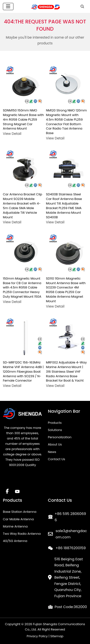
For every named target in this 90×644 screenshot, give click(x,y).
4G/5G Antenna (15, 541)
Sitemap (57, 636)
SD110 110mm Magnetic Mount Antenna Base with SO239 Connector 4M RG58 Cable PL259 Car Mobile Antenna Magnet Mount (66, 290)
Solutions (55, 430)
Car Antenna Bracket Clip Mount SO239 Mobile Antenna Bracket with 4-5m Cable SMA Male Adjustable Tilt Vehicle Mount (23, 206)
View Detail (12, 134)
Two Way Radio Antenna (22, 534)
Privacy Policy (37, 636)
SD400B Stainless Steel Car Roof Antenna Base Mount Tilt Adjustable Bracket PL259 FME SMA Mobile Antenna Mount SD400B (64, 206)
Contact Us (57, 459)
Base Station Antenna (20, 512)
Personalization (60, 437)
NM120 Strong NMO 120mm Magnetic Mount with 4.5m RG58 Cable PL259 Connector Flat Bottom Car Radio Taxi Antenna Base (66, 122)
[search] (82, 7)
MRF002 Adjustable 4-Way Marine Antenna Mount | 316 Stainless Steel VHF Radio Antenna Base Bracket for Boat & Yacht (66, 371)
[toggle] (8, 7)
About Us (55, 444)
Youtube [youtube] (17, 491)
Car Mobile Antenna (18, 519)
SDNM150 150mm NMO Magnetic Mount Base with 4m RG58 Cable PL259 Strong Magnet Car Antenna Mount (23, 119)
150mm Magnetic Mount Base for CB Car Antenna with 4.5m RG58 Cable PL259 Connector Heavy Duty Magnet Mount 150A (22, 288)
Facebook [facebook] (7, 491)
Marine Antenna (15, 526)
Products (55, 423)
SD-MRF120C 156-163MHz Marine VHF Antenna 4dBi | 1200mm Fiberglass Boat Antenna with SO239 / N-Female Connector (23, 371)
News (52, 452)
